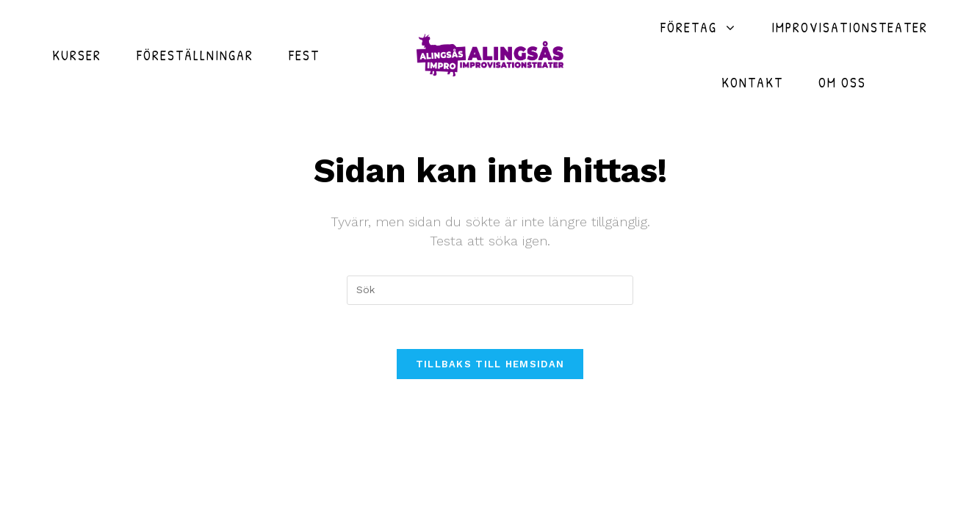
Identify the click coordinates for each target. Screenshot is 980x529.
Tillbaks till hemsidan (490, 364)
